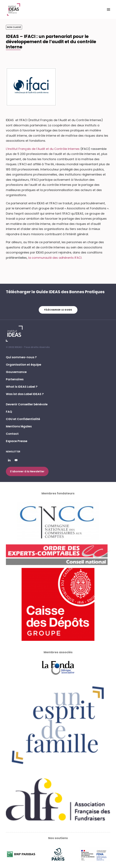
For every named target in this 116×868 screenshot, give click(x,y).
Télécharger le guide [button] (58, 310)
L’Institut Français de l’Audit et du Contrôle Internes (43, 149)
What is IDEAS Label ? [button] (22, 387)
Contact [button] (12, 434)
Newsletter (13, 452)
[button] (108, 9)
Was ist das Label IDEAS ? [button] (25, 394)
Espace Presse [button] (17, 441)
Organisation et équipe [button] (24, 365)
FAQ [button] (9, 412)
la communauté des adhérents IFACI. (55, 258)
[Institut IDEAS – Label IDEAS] (13, 9)
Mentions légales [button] (19, 426)
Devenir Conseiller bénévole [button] (27, 404)
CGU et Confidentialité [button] (23, 419)
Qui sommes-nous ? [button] (21, 357)
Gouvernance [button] (16, 372)
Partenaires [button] (15, 379)
